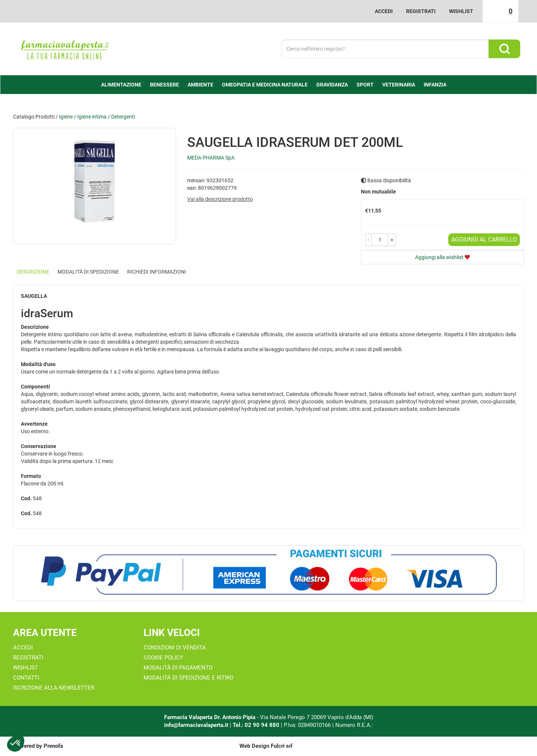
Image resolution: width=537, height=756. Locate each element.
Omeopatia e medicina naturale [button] (265, 85)
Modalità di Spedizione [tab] (88, 272)
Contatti (26, 678)
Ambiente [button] (200, 85)
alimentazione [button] (121, 85)
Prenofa (53, 746)
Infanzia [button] (435, 85)
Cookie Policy (163, 658)
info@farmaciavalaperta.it (196, 725)
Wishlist (461, 11)
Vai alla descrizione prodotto (220, 199)
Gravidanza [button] (332, 85)
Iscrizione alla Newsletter (54, 688)
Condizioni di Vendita (175, 648)
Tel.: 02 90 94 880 (257, 725)
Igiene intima (92, 117)
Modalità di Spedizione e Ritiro (189, 678)
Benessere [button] (164, 85)
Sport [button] (365, 85)
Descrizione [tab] (33, 272)
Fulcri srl (282, 746)
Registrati (421, 11)
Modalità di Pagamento (178, 668)
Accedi (384, 11)
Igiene (66, 117)
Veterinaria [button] (399, 85)
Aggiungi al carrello (484, 240)
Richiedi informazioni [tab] (157, 272)
